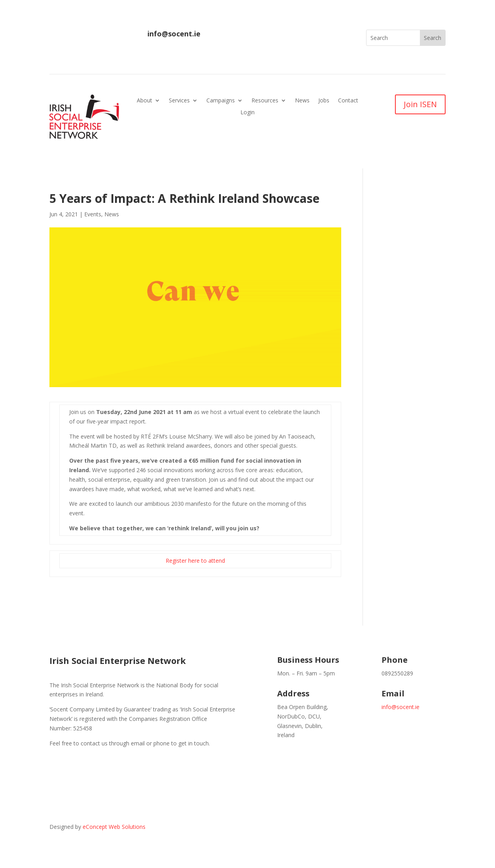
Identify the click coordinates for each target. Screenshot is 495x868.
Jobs (324, 101)
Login (247, 113)
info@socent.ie (174, 34)
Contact (348, 101)
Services (179, 101)
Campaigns (221, 101)
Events (93, 214)
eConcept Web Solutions (114, 827)
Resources (265, 101)
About (145, 101)
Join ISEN (420, 104)
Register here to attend (195, 561)
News (302, 101)
